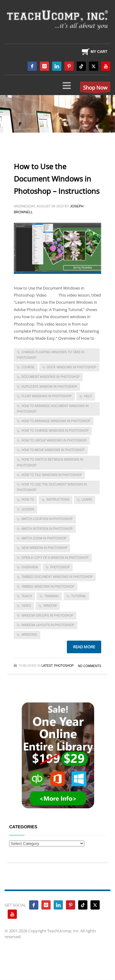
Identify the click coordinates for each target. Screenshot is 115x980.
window (50, 606)
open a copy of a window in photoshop (55, 558)
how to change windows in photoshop (55, 431)
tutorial (79, 596)
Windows (29, 635)
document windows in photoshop (51, 377)
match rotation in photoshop (47, 529)
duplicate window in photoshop (49, 387)
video (26, 606)
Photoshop (64, 666)
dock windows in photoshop (72, 367)
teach (27, 596)
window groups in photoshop (47, 616)
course (28, 367)
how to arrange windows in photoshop (56, 421)
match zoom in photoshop (44, 538)
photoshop (60, 567)
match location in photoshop (47, 519)
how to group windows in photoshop (54, 440)
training (52, 596)
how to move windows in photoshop (53, 450)
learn (87, 500)
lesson (28, 509)
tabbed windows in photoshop (48, 587)
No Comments (90, 666)
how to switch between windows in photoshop (50, 462)
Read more (84, 647)
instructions (58, 500)
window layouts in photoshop (48, 625)
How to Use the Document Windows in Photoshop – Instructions (57, 179)
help (88, 396)
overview (30, 567)
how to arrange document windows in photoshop (53, 409)
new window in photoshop (44, 548)
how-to (28, 500)
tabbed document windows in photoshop (57, 577)
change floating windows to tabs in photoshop (51, 355)
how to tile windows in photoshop (52, 475)
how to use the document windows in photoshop (52, 487)
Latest (47, 666)
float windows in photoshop (47, 396)
